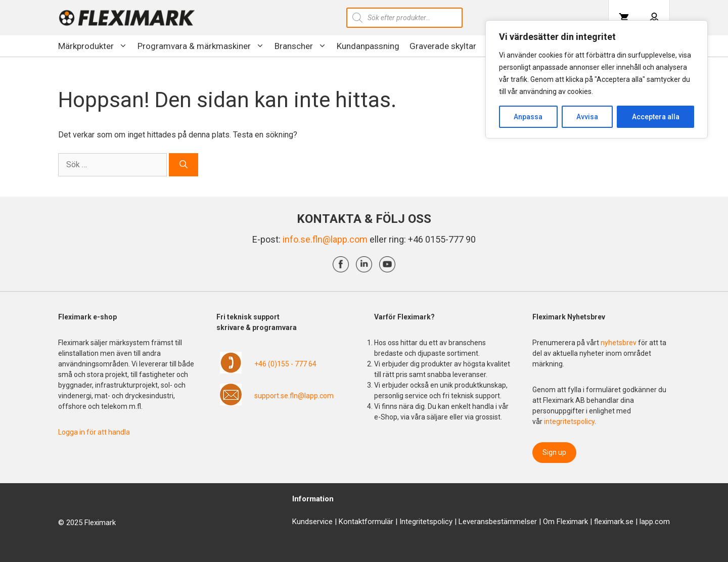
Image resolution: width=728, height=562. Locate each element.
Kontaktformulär (366, 522)
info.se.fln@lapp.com (325, 239)
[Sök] (184, 165)
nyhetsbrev (619, 343)
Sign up (554, 452)
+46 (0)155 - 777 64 (285, 364)
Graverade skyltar (443, 46)
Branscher (303, 46)
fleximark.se (614, 522)
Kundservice (312, 522)
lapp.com (655, 522)
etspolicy (438, 522)
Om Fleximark (565, 522)
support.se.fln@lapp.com (294, 396)
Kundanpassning (368, 46)
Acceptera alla (656, 117)
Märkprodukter (95, 46)
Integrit (411, 522)
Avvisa (587, 117)
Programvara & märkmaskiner (203, 46)
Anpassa (528, 117)
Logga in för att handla (94, 432)
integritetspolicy (569, 421)
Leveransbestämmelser (498, 522)
